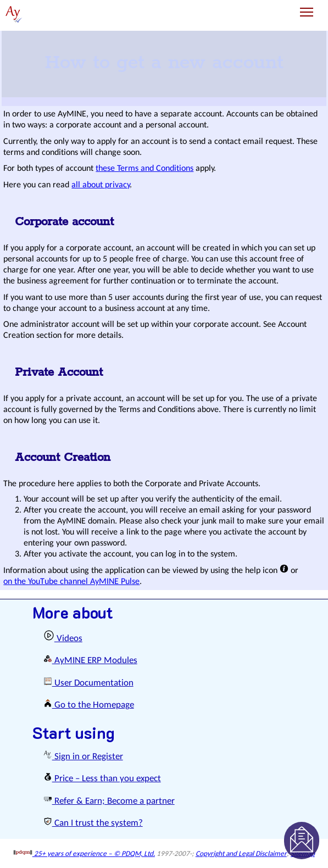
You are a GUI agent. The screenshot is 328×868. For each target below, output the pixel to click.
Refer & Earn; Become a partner (109, 801)
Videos (63, 639)
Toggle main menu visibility (307, 8)
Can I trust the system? (93, 823)
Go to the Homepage (89, 705)
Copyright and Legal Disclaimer (241, 854)
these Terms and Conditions (144, 169)
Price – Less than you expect (102, 779)
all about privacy (101, 185)
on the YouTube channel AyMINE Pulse (71, 582)
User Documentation (88, 683)
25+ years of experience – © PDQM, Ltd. (84, 854)
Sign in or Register (83, 757)
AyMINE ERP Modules (90, 661)
